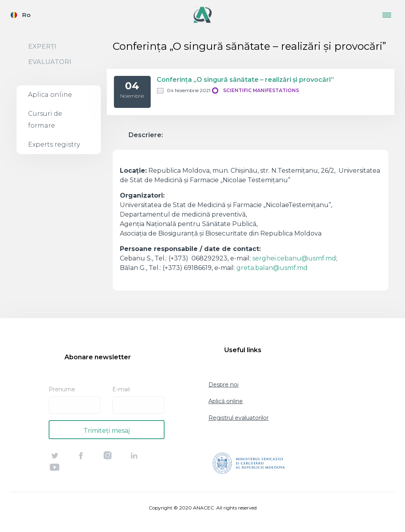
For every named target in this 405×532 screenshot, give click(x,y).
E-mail (121, 389)
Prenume (62, 389)
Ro (26, 15)
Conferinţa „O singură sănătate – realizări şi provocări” (245, 80)
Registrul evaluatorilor (238, 418)
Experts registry (54, 144)
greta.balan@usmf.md (272, 268)
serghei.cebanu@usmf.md (294, 258)
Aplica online (50, 95)
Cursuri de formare (45, 120)
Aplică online (226, 401)
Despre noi (223, 385)
